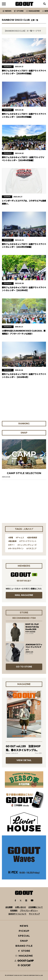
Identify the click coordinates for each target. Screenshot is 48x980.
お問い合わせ (20, 907)
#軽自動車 (12, 541)
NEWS (24, 926)
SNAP (24, 941)
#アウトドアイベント (28, 541)
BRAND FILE (24, 946)
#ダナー (12, 545)
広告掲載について (36, 907)
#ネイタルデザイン (16, 548)
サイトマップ (34, 914)
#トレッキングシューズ (27, 545)
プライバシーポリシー (29, 910)
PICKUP (24, 931)
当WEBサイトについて (17, 914)
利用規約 (14, 910)
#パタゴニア (31, 548)
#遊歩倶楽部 (32, 538)
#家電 (11, 538)
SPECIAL (24, 936)
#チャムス (20, 538)
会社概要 (9, 907)
